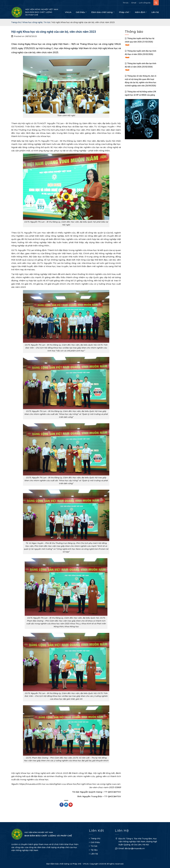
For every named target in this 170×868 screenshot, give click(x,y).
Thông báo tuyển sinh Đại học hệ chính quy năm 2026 (140, 42)
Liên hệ (155, 12)
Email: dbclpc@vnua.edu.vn (130, 849)
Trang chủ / (17, 22)
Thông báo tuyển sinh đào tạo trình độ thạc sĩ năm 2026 (141, 54)
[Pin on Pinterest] (71, 805)
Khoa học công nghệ (33, 22)
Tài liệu (94, 850)
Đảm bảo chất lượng (103, 12)
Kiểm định (141, 12)
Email (134, 3)
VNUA (68, 12)
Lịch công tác (145, 3)
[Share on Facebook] (62, 805)
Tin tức (126, 3)
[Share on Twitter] (66, 805)
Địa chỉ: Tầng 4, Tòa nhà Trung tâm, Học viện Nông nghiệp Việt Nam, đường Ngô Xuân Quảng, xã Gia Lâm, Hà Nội (136, 842)
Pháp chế (125, 12)
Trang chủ (95, 838)
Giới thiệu (81, 12)
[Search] (156, 3)
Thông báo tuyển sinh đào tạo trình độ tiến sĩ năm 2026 (141, 67)
